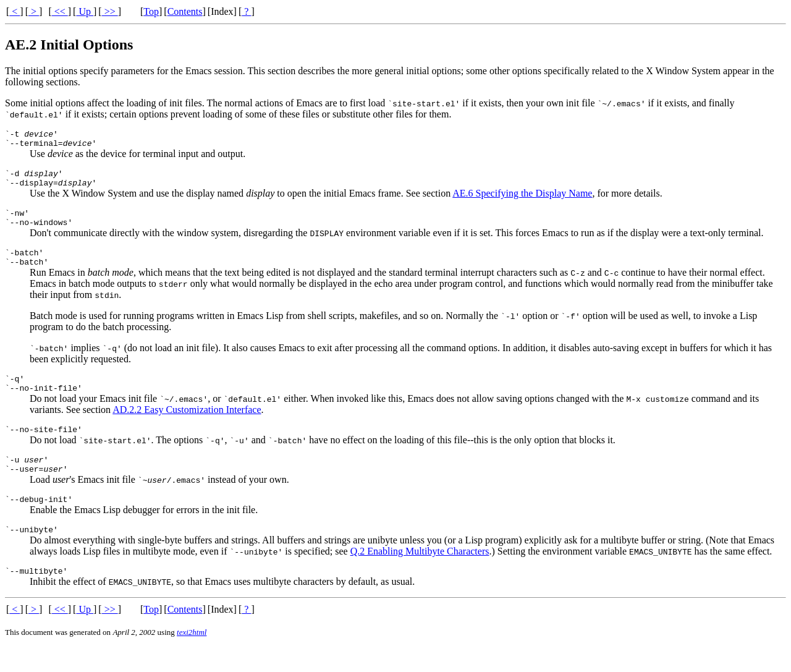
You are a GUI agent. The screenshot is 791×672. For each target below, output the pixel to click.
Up (85, 11)
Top (151, 11)
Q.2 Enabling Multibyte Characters (420, 579)
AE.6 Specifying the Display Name (522, 201)
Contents (185, 11)
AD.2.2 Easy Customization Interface (187, 428)
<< (60, 11)
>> (110, 11)
